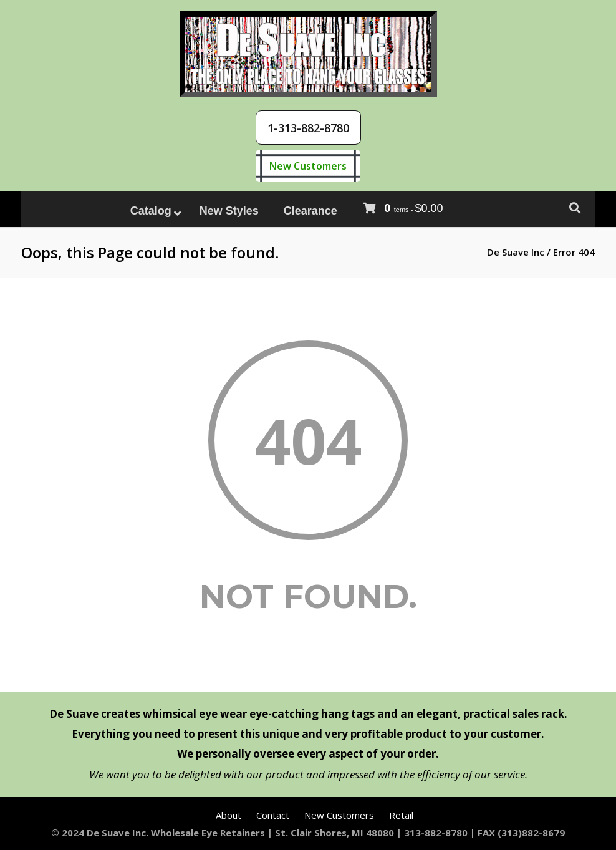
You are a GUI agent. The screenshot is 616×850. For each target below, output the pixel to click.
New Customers (308, 166)
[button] (308, 128)
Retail (401, 815)
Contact (273, 815)
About (229, 815)
